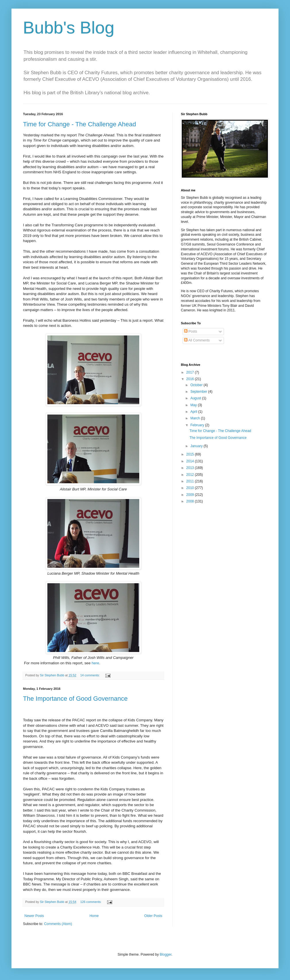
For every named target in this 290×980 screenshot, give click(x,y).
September (199, 392)
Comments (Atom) (58, 924)
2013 (191, 468)
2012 (191, 475)
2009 (191, 495)
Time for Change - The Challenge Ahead (80, 124)
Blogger (166, 955)
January (197, 446)
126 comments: (91, 902)
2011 (191, 481)
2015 (191, 454)
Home (94, 916)
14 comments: (91, 675)
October (197, 385)
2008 (191, 501)
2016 (191, 379)
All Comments (197, 340)
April (194, 412)
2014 (191, 461)
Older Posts (153, 916)
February (198, 425)
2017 (191, 372)
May (194, 405)
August (196, 398)
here (95, 663)
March (196, 418)
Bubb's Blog (69, 28)
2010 (191, 488)
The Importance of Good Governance (75, 699)
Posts (191, 331)
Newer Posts (34, 916)
